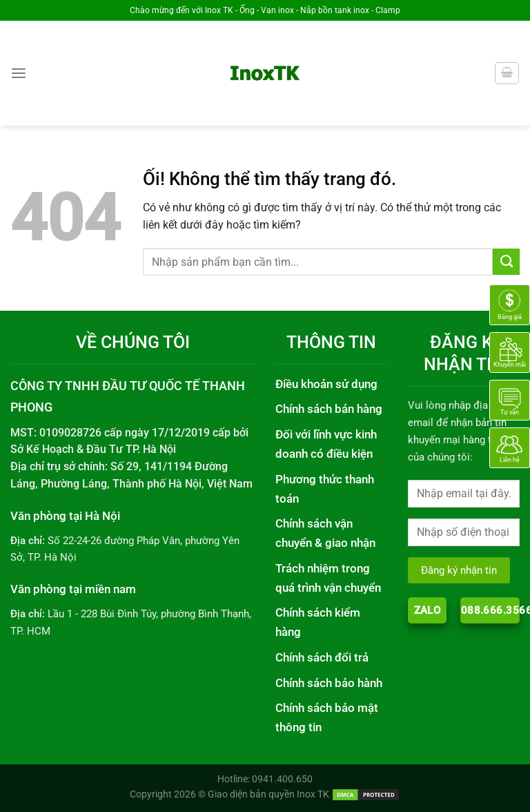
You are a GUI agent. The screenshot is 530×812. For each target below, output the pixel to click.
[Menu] (19, 73)
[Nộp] (506, 262)
